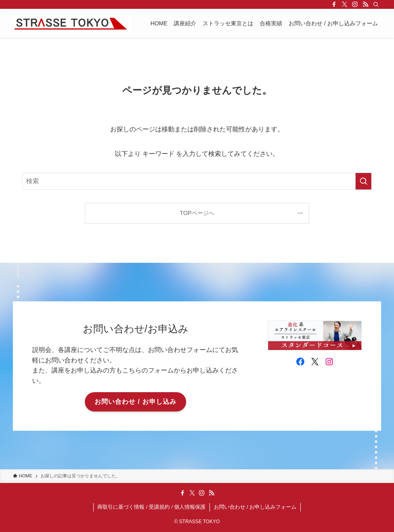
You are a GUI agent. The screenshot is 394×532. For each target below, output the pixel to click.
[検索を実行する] (363, 181)
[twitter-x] (345, 4)
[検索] (376, 4)
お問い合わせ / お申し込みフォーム (255, 507)
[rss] (365, 4)
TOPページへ (197, 213)
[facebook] (334, 4)
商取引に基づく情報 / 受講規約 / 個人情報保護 (151, 507)
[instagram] (355, 4)
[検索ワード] (197, 181)
